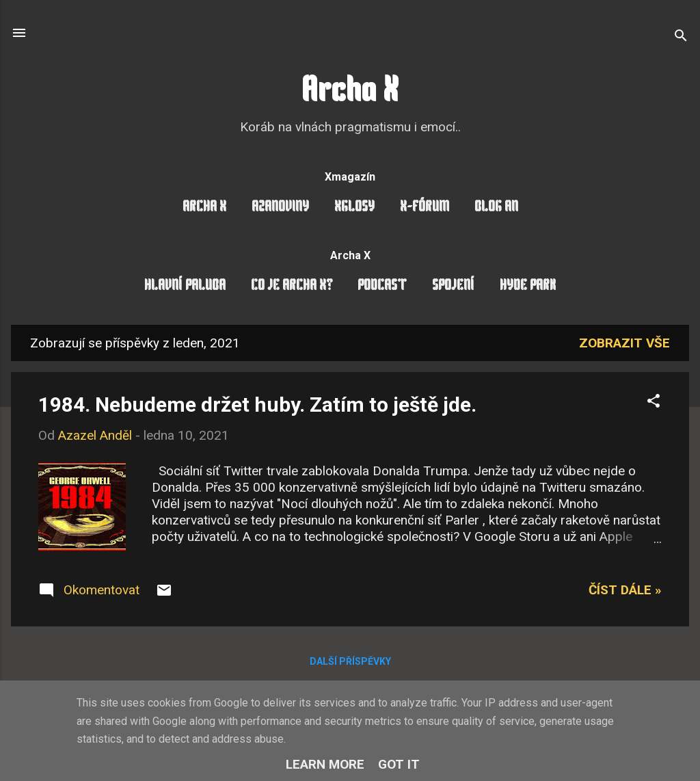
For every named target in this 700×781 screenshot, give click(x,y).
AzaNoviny (280, 208)
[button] (654, 403)
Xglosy (354, 208)
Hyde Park (528, 286)
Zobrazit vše (624, 343)
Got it (399, 764)
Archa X (350, 93)
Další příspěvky (350, 661)
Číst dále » (625, 590)
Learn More (325, 764)
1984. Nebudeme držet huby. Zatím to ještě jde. (257, 405)
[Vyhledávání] (681, 37)
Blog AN (496, 208)
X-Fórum (425, 208)
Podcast (382, 286)
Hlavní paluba (185, 286)
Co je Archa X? (292, 286)
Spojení (453, 286)
